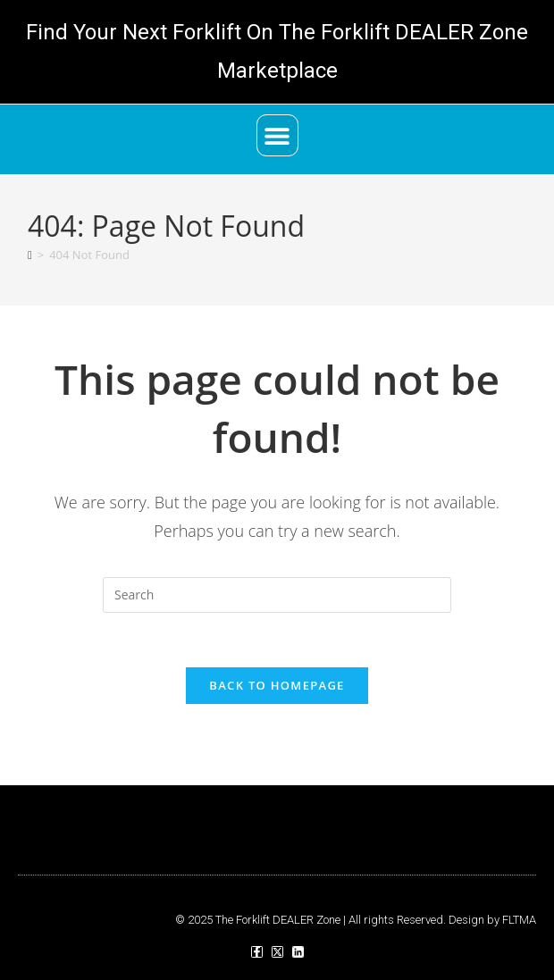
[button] (277, 135)
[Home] (30, 255)
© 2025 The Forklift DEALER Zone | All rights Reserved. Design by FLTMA (356, 920)
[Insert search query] (277, 595)
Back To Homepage (277, 685)
